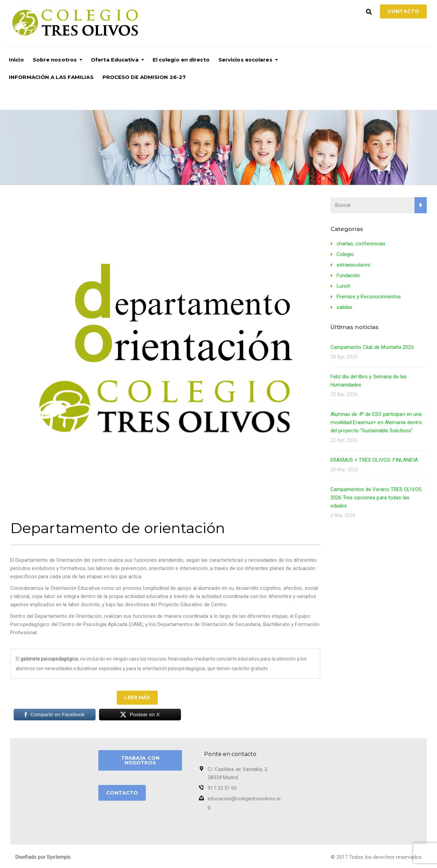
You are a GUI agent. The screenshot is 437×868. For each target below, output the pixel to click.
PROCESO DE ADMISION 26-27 (144, 77)
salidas (345, 307)
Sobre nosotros (55, 60)
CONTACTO (122, 793)
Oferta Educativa (115, 60)
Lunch (344, 286)
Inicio (16, 60)
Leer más (137, 697)
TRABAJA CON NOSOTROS (140, 760)
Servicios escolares (245, 60)
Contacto (403, 11)
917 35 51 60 (222, 788)
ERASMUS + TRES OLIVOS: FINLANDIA (374, 460)
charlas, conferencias (361, 244)
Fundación (348, 275)
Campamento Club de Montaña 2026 (372, 347)
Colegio (345, 254)
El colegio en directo (181, 60)
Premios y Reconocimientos (369, 297)
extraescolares (354, 265)
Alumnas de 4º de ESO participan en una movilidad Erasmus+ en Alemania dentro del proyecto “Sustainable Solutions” (376, 422)
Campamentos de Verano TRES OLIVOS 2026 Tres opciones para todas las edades (376, 498)
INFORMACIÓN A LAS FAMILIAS (51, 77)
